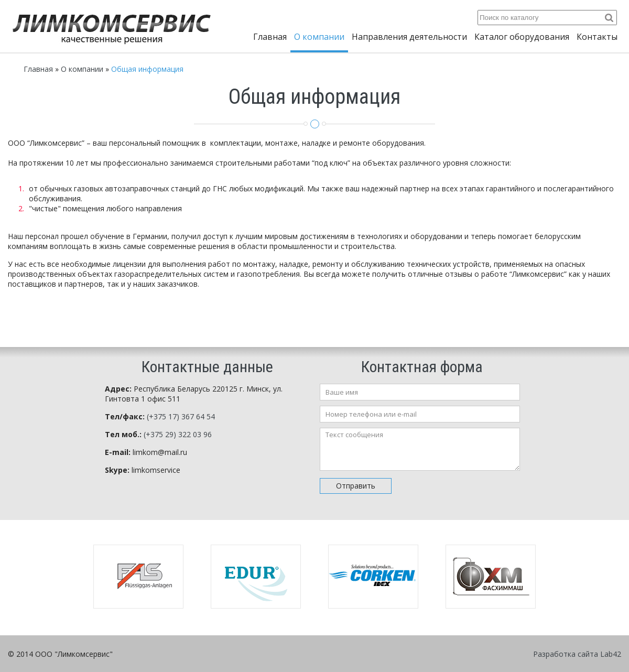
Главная (270, 37)
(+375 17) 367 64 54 (181, 416)
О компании (319, 37)
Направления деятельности (409, 37)
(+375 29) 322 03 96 (178, 434)
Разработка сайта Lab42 (577, 654)
